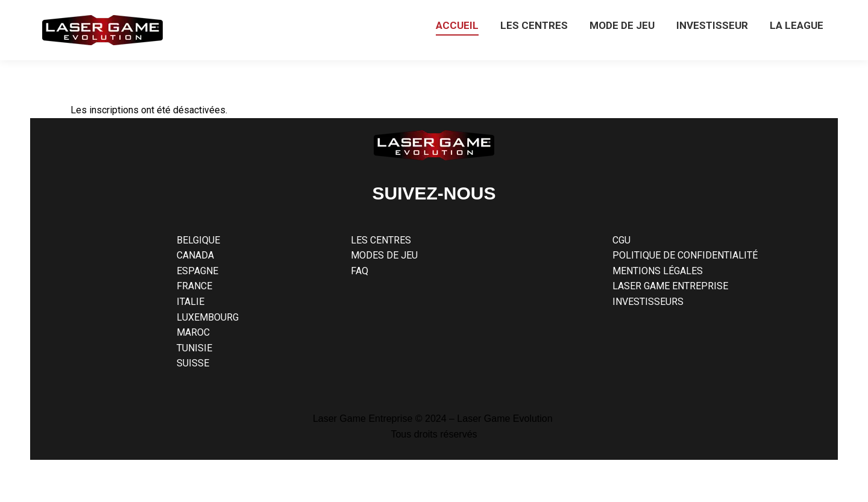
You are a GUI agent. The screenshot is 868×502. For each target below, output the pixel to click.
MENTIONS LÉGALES (658, 271)
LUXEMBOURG (208, 317)
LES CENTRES (381, 240)
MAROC (193, 332)
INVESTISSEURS (648, 302)
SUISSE (193, 363)
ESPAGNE (197, 271)
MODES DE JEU (384, 255)
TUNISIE (194, 348)
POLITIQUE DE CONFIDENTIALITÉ (685, 255)
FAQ (360, 271)
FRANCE (194, 286)
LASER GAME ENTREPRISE (670, 286)
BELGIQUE (198, 240)
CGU (621, 240)
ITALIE (190, 302)
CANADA (195, 255)
